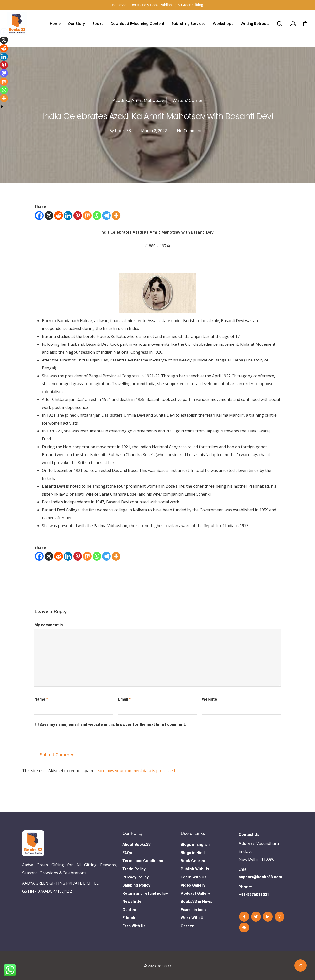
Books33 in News (197, 902)
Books (98, 24)
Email (124, 699)
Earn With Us (134, 926)
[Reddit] (58, 215)
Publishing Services (189, 24)
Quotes (129, 910)
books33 (123, 131)
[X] (49, 215)
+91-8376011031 (254, 895)
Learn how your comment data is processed (135, 771)
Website (209, 699)
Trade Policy (134, 869)
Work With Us (193, 918)
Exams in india (194, 910)
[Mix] (87, 215)
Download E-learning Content (138, 24)
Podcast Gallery (195, 893)
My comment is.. (50, 625)
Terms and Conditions (143, 861)
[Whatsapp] (97, 215)
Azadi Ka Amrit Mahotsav (138, 100)
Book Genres (193, 861)
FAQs (127, 853)
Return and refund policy (145, 893)
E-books (130, 918)
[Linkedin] (68, 215)
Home (55, 24)
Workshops (223, 24)
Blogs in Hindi (193, 853)
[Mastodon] (4, 73)
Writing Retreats (255, 24)
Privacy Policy (135, 877)
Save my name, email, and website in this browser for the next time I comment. (113, 725)
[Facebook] (39, 215)
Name (41, 699)
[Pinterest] (78, 215)
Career (187, 926)
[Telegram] (106, 215)
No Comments (190, 131)
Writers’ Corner (187, 100)
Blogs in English (195, 845)
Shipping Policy (136, 885)
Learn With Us (194, 877)
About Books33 (136, 845)
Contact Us (249, 834)
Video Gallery (193, 885)
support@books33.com (260, 877)
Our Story (76, 24)
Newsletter (133, 902)
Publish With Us (195, 869)
